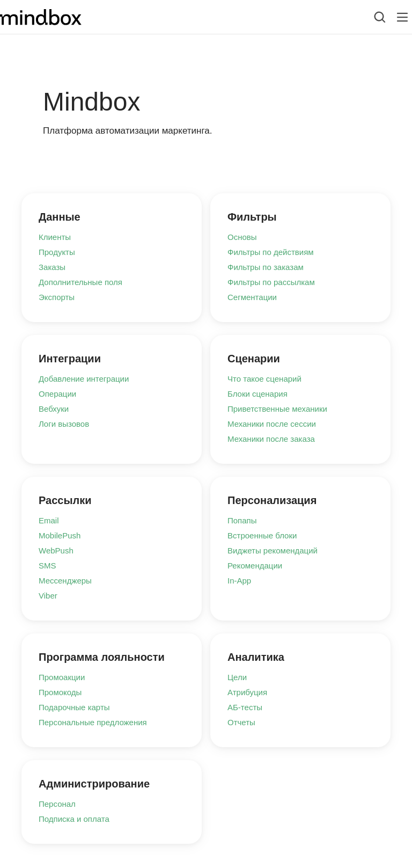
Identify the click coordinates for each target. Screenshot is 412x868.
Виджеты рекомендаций (273, 550)
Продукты (57, 252)
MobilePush (60, 535)
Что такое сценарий (264, 379)
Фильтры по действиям (271, 252)
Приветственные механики (277, 409)
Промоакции (62, 677)
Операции (57, 394)
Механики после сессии (272, 424)
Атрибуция (247, 692)
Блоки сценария (257, 394)
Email (49, 520)
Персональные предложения (93, 722)
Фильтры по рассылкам (271, 282)
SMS (47, 566)
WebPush (56, 550)
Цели (237, 677)
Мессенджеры (65, 581)
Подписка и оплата (74, 819)
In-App (239, 581)
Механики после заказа (271, 439)
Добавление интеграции (84, 379)
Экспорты (57, 297)
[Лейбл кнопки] (402, 17)
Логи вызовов (64, 424)
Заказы (52, 267)
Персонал (57, 804)
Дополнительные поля (80, 282)
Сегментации (252, 297)
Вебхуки (54, 409)
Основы (242, 237)
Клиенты (55, 237)
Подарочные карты (74, 707)
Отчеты (241, 722)
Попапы (242, 520)
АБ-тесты (245, 707)
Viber (48, 596)
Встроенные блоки (262, 535)
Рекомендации (255, 566)
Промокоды (60, 692)
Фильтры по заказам (266, 267)
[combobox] (371, 17)
